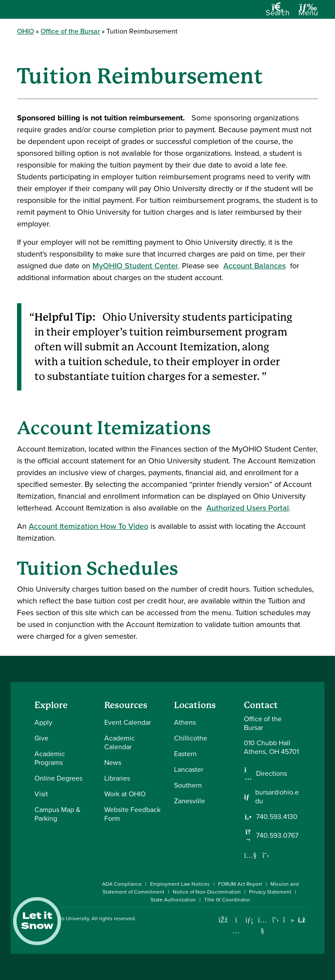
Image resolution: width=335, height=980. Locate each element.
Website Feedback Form (132, 814)
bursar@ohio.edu (277, 797)
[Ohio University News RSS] (302, 920)
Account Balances (255, 266)
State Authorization (173, 900)
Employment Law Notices (180, 884)
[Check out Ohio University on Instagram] (236, 931)
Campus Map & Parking (57, 814)
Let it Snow (37, 921)
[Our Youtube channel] (250, 855)
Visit (41, 794)
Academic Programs (50, 758)
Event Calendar (128, 722)
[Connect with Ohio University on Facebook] (223, 920)
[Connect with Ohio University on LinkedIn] (249, 920)
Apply (43, 722)
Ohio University (71, 918)
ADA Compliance (122, 884)
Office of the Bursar (70, 31)
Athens (185, 722)
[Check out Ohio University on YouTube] (262, 926)
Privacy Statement (270, 892)
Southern (188, 785)
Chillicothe (191, 738)
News (113, 762)
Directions (272, 774)
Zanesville (190, 801)
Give (41, 738)
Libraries (117, 778)
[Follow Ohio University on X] (275, 920)
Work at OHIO (125, 794)
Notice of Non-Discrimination (207, 892)
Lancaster (189, 769)
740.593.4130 (277, 817)
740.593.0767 (277, 836)
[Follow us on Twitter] (266, 855)
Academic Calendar (120, 742)
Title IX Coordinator (227, 900)
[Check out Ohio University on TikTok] (289, 920)
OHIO (26, 31)
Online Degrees (58, 778)
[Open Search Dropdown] (278, 13)
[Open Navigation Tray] (308, 13)
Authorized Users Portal (248, 508)
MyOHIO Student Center (135, 266)
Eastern (185, 754)
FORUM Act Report (240, 884)
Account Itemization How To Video (89, 526)
